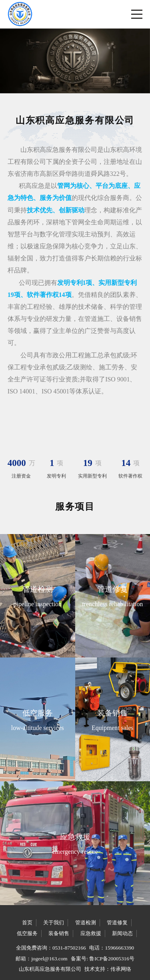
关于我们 (54, 923)
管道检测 (86, 923)
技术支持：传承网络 (108, 969)
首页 (27, 923)
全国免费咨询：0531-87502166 (51, 948)
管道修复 (117, 923)
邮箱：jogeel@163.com (41, 959)
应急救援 (91, 933)
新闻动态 (122, 933)
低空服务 (27, 933)
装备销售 (59, 933)
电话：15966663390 (112, 948)
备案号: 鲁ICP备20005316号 (102, 959)
